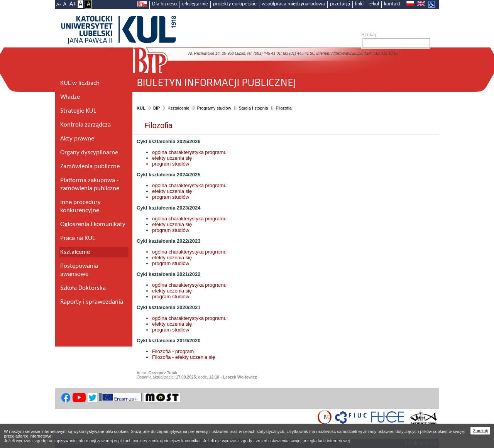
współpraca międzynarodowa (293, 4)
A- (59, 4)
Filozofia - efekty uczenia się (184, 357)
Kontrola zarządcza (85, 125)
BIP (157, 108)
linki (359, 4)
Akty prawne (77, 139)
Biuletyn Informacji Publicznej (286, 80)
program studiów (171, 164)
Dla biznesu (164, 4)
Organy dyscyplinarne (89, 153)
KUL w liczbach (80, 83)
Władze (70, 97)
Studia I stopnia (254, 108)
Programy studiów (214, 108)
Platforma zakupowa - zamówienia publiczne (90, 184)
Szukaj (369, 35)
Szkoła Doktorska (83, 288)
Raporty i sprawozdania (92, 302)
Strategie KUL (78, 111)
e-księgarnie (195, 4)
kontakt (392, 4)
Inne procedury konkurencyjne (80, 206)
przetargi (340, 4)
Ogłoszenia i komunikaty (93, 224)
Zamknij (480, 431)
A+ (73, 4)
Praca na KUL (78, 238)
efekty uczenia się (172, 158)
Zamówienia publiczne (90, 167)
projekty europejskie (235, 4)
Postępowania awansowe (79, 270)
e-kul (374, 4)
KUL (141, 108)
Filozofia (284, 108)
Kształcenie (178, 108)
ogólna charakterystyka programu (189, 152)
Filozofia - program (173, 351)
